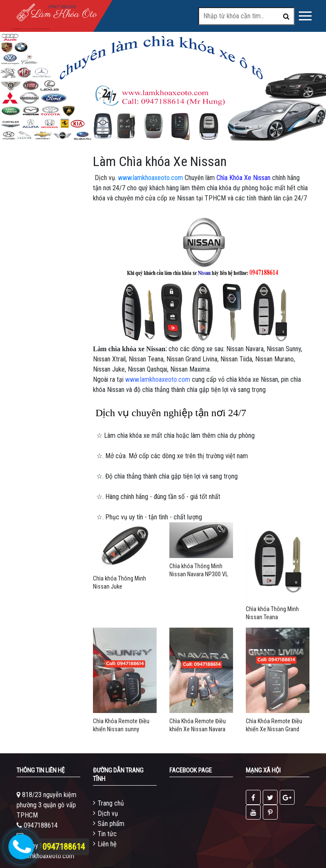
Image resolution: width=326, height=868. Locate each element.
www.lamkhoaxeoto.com (150, 178)
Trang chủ (111, 803)
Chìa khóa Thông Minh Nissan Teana (272, 613)
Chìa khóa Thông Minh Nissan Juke (119, 582)
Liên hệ (107, 844)
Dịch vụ (108, 813)
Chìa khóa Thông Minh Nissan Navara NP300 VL (199, 570)
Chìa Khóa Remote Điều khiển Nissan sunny (121, 725)
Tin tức (107, 834)
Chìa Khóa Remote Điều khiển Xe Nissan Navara (198, 725)
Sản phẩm (111, 824)
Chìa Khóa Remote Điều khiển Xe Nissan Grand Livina (274, 726)
